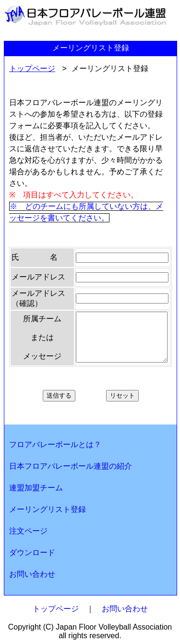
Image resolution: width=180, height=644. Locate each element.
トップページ (32, 68)
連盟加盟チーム (36, 488)
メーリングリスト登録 (48, 509)
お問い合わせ (32, 574)
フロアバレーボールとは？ (55, 444)
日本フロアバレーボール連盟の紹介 (71, 466)
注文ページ (28, 531)
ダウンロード (32, 553)
